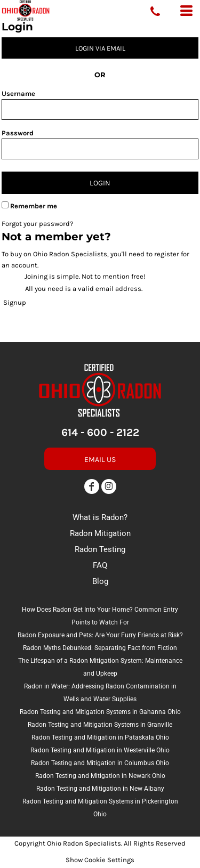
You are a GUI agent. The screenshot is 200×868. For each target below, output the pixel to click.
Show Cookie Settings (100, 860)
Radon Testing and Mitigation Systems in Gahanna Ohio (100, 712)
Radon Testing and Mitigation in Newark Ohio (100, 776)
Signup (15, 302)
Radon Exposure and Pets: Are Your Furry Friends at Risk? (100, 635)
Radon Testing (100, 549)
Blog (100, 581)
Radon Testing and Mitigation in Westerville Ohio (100, 750)
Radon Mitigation (100, 533)
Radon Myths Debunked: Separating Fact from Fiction (100, 648)
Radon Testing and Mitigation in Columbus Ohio (100, 763)
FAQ (100, 565)
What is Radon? (100, 517)
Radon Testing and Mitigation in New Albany (100, 789)
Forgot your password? (37, 224)
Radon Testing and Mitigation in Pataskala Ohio (100, 737)
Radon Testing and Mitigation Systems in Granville (100, 725)
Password (18, 133)
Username (18, 94)
